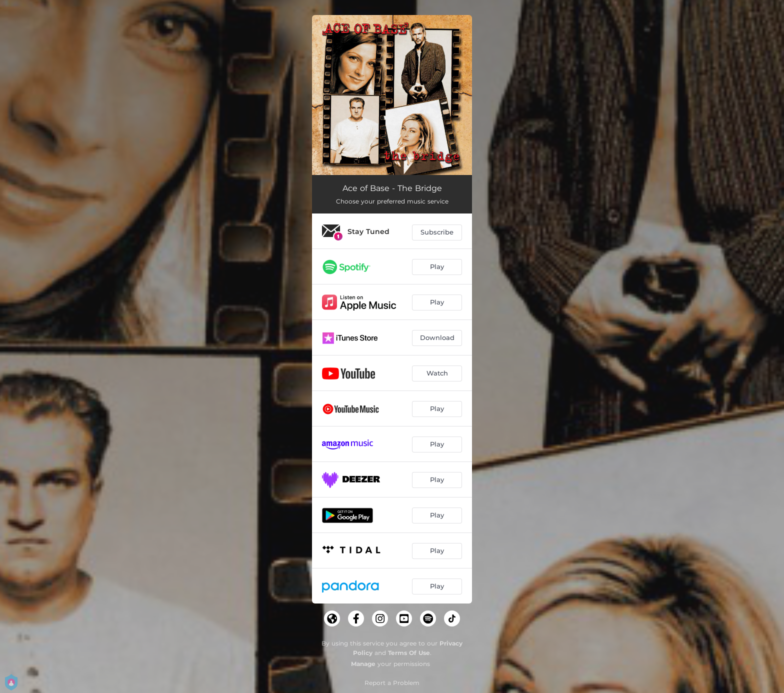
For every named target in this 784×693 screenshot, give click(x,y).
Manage (363, 664)
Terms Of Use (409, 653)
